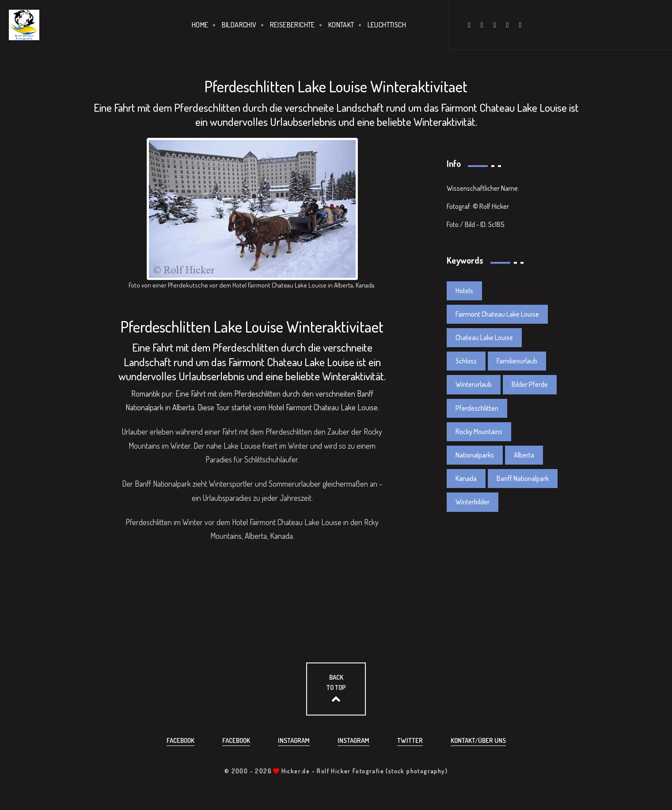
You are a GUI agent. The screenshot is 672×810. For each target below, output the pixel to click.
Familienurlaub (517, 361)
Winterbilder (473, 502)
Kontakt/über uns (478, 740)
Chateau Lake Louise (484, 337)
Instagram (294, 740)
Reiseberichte (292, 25)
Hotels (464, 291)
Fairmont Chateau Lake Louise (497, 314)
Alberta (524, 455)
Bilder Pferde (530, 384)
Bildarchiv (239, 25)
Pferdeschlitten (477, 408)
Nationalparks (475, 455)
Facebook (180, 740)
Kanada (466, 478)
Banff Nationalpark (523, 478)
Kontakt (341, 25)
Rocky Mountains (479, 431)
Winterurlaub (474, 384)
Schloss (466, 361)
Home (200, 25)
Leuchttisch (387, 25)
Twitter (410, 740)
